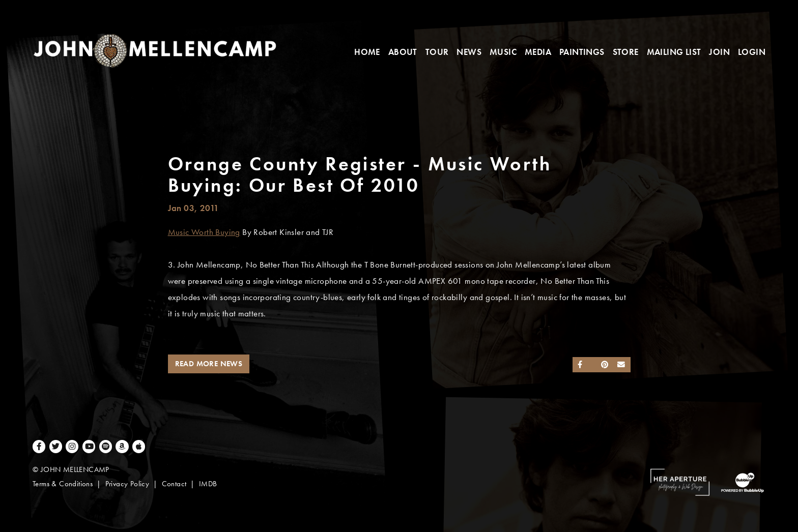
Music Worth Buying (204, 232)
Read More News (209, 364)
